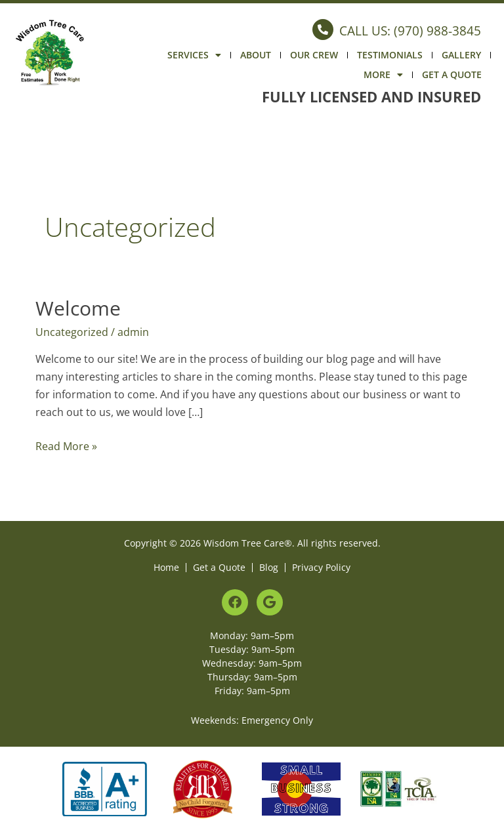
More (383, 75)
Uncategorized (72, 332)
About (256, 55)
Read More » (66, 446)
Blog (269, 567)
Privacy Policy (321, 567)
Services (194, 55)
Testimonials (390, 55)
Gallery (461, 55)
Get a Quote (452, 74)
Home (166, 567)
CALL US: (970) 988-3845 (410, 31)
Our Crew (314, 55)
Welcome (78, 308)
